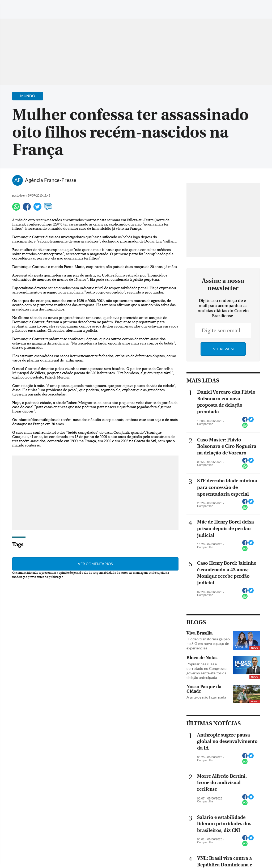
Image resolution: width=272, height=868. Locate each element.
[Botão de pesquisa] (30, 7)
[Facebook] (233, 9)
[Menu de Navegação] (14, 7)
